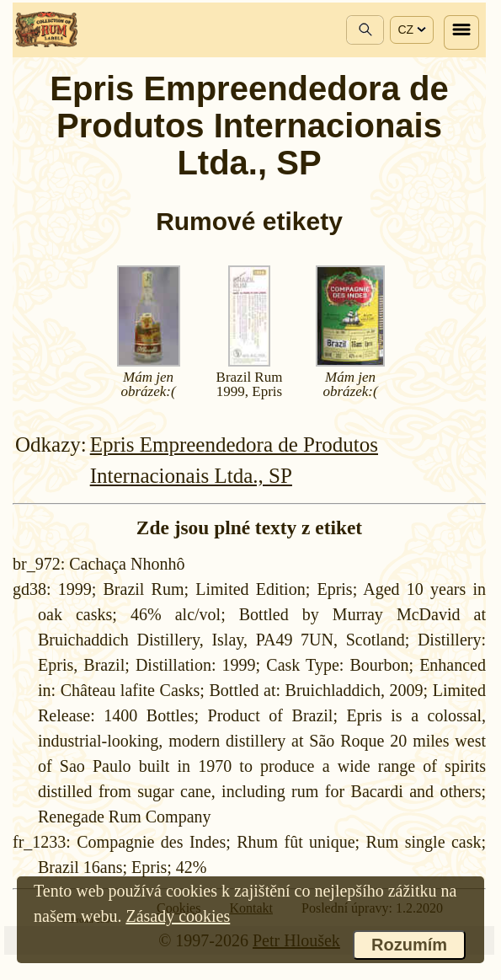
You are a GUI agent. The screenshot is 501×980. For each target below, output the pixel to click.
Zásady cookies (178, 916)
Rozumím (409, 945)
